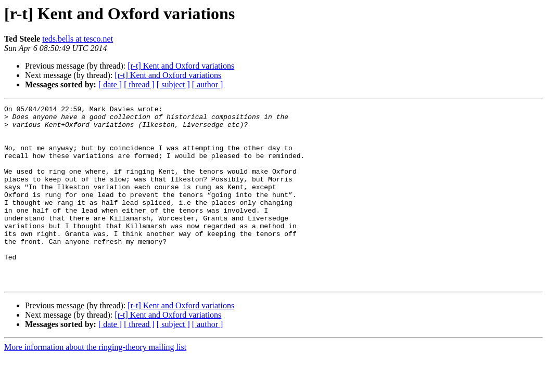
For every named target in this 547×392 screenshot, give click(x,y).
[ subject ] (173, 84)
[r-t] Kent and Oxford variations (181, 66)
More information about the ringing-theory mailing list (95, 383)
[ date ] (110, 84)
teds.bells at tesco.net (78, 39)
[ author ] (208, 84)
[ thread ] (139, 84)
